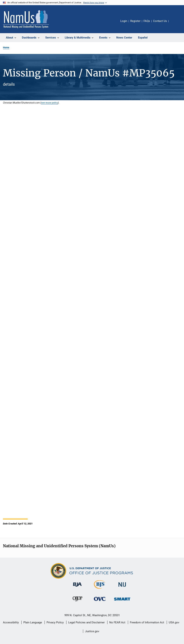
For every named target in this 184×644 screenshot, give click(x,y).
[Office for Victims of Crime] (100, 602)
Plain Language (33, 622)
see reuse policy (49, 103)
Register (135, 21)
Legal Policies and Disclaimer (86, 622)
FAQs (147, 21)
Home (6, 47)
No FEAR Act (117, 622)
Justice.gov (92, 631)
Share (174, 24)
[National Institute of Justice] (122, 587)
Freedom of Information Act (147, 622)
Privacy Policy (55, 622)
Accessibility (11, 622)
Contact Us (160, 21)
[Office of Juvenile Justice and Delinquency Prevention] (77, 602)
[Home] (26, 19)
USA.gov (174, 622)
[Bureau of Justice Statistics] (100, 589)
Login (124, 21)
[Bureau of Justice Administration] (77, 587)
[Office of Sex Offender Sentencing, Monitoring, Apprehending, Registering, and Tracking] (122, 601)
